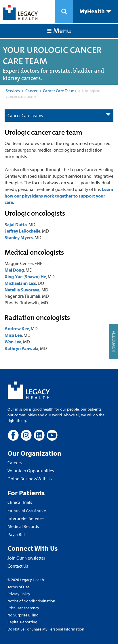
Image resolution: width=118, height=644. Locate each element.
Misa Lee (13, 335)
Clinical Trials (20, 502)
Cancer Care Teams (60, 91)
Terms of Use (18, 587)
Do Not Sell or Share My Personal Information (46, 629)
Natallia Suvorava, (23, 290)
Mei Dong (14, 270)
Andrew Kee (17, 328)
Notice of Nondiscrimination (31, 601)
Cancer (31, 91)
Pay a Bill (16, 534)
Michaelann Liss (20, 283)
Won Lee (13, 342)
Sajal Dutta (16, 225)
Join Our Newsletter (26, 558)
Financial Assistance (27, 510)
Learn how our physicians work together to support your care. (59, 196)
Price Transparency (23, 608)
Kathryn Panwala (21, 348)
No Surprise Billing (23, 615)
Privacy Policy (19, 594)
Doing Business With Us (30, 479)
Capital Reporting (22, 622)
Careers (15, 463)
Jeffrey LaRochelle (22, 231)
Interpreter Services (26, 518)
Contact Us (18, 566)
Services (13, 91)
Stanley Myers (19, 237)
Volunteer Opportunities (31, 471)
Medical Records (23, 526)
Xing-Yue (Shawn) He (25, 276)
